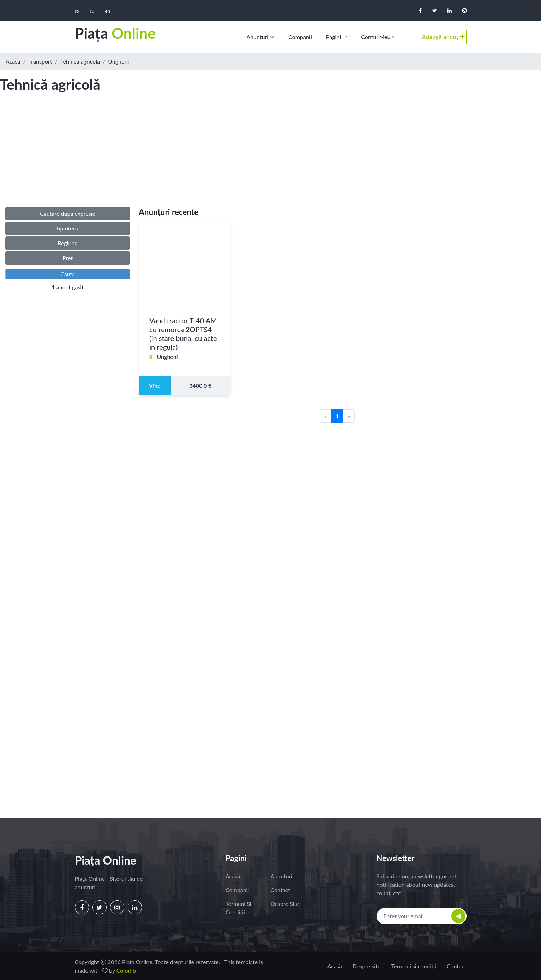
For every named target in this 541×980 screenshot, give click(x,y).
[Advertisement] (271, 157)
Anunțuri (257, 37)
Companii (300, 37)
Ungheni (118, 61)
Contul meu (376, 37)
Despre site (285, 904)
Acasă (13, 61)
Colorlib (126, 970)
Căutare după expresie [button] (68, 213)
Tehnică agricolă (80, 61)
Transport (40, 61)
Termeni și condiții (238, 908)
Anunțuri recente (169, 212)
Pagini (334, 37)
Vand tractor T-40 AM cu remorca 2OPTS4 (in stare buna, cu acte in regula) (183, 334)
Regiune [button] (67, 243)
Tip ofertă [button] (68, 228)
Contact (280, 890)
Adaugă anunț (444, 37)
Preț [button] (68, 258)
